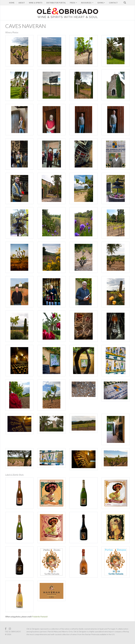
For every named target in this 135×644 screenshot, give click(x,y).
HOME (12, 3)
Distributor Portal (56, 3)
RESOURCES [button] (86, 3)
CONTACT (113, 3)
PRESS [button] (73, 3)
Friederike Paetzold (40, 617)
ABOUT (22, 3)
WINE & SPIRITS (36, 3)
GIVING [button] (100, 3)
